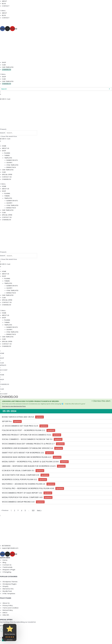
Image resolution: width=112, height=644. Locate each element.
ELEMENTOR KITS (12, 160)
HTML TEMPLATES (12, 165)
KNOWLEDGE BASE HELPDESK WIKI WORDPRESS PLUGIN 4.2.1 (27, 457)
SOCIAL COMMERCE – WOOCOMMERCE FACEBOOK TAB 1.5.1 (27, 440)
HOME (4, 146)
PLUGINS (7, 153)
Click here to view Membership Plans (14, 407)
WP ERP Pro (7, 422)
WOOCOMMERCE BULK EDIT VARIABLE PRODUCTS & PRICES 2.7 (28, 444)
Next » (39, 511)
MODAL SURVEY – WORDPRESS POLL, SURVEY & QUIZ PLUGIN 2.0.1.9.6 (30, 462)
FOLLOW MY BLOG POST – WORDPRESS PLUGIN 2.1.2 (24, 431)
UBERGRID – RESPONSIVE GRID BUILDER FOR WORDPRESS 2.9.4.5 (29, 466)
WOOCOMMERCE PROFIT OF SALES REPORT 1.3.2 (22, 493)
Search (3, 133)
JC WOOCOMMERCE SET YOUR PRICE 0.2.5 (20, 426)
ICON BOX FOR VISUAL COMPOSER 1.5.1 (18, 471)
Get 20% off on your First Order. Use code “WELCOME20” (20, 22)
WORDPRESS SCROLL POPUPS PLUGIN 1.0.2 (19, 480)
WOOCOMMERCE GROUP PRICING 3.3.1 (18, 502)
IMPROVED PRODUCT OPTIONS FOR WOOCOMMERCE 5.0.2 (27, 435)
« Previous (5, 511)
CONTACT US (7, 177)
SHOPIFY (9, 163)
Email (2, 626)
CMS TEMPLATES (8, 67)
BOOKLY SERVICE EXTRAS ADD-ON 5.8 (18, 417)
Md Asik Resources (20, 633)
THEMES (7, 156)
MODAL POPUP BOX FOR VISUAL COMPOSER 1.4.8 (22, 498)
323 (33, 511)
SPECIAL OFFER (7, 175)
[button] (56, 11)
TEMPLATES (8, 158)
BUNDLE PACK (11, 167)
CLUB (4, 65)
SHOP (4, 62)
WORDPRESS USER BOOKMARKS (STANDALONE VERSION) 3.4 (27, 448)
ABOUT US (6, 148)
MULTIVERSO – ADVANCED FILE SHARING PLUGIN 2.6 (24, 484)
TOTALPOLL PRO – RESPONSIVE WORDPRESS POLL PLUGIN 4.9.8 (28, 489)
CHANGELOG (7, 70)
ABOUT (4, 1)
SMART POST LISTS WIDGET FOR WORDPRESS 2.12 (23, 453)
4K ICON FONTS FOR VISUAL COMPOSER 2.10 (21, 475)
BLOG (4, 4)
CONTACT (6, 6)
